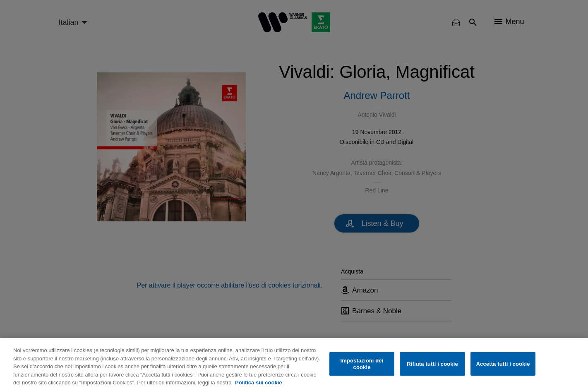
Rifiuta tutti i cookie (432, 364)
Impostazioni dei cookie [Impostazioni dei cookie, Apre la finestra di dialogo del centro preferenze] (362, 364)
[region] (294, 365)
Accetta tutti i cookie (503, 364)
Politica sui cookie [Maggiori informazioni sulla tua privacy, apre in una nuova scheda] (258, 383)
